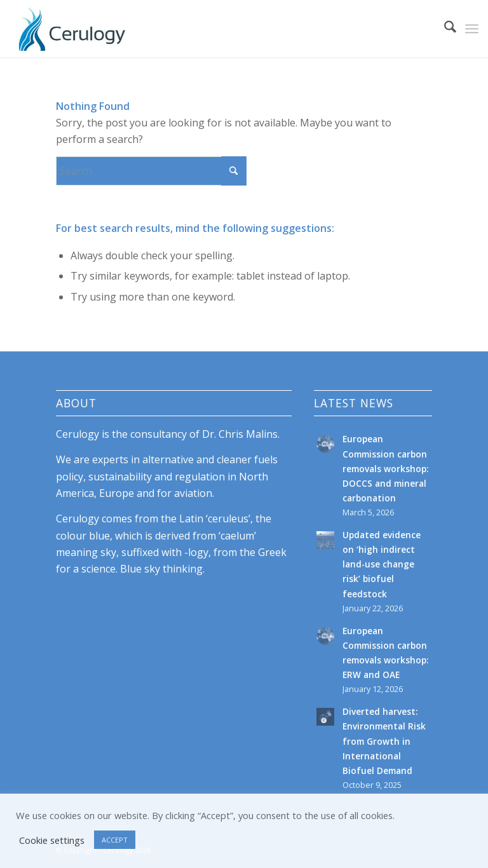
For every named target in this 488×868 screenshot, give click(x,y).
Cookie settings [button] (52, 840)
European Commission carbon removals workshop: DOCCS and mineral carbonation (385, 468)
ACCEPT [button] (115, 840)
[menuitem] (444, 29)
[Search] (444, 29)
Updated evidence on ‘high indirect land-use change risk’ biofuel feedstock (382, 564)
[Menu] (472, 29)
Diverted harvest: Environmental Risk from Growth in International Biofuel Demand (384, 741)
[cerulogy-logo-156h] (71, 29)
